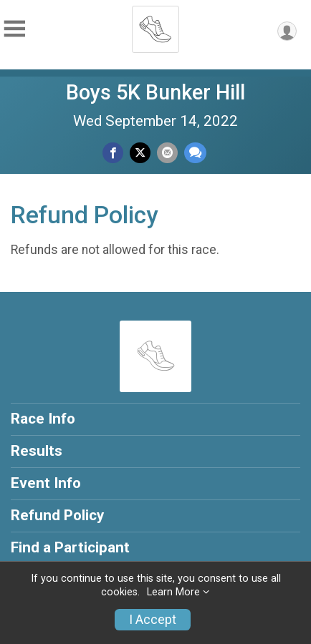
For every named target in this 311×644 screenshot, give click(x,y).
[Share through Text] (195, 153)
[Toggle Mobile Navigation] (14, 29)
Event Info (46, 483)
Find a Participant (70, 547)
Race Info (43, 419)
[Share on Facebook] (113, 153)
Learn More (173, 592)
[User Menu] (287, 31)
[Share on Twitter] (140, 153)
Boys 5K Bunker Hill (155, 92)
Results (37, 451)
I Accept (153, 620)
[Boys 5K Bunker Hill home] (155, 25)
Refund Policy (57, 515)
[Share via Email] (167, 153)
